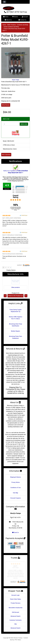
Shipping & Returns (15, 477)
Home (6, 17)
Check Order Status (15, 599)
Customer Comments (16, 620)
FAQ (15, 624)
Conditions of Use (16, 488)
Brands (15, 17)
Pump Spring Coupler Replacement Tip (16, 311)
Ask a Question (6, 155)
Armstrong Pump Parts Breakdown (16, 337)
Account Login (15, 595)
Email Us (15, 532)
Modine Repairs (15, 331)
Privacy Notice (16, 482)
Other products (16, 287)
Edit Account (15, 612)
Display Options (11, 270)
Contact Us (22, 20)
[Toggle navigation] (4, 2)
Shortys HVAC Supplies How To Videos (16, 318)
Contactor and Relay (23, 25)
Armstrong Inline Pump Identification (16, 325)
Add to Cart (24, 124)
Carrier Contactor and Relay (11, 27)
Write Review (6, 105)
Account (25, 17)
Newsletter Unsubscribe (16, 608)
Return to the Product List (15, 296)
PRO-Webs (18, 640)
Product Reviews (16, 603)
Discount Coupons (16, 498)
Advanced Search (15, 616)
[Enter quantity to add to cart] (11, 124)
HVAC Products (11, 25)
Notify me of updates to (16, 170)
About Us (8, 20)
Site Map (15, 493)
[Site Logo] (15, 8)
